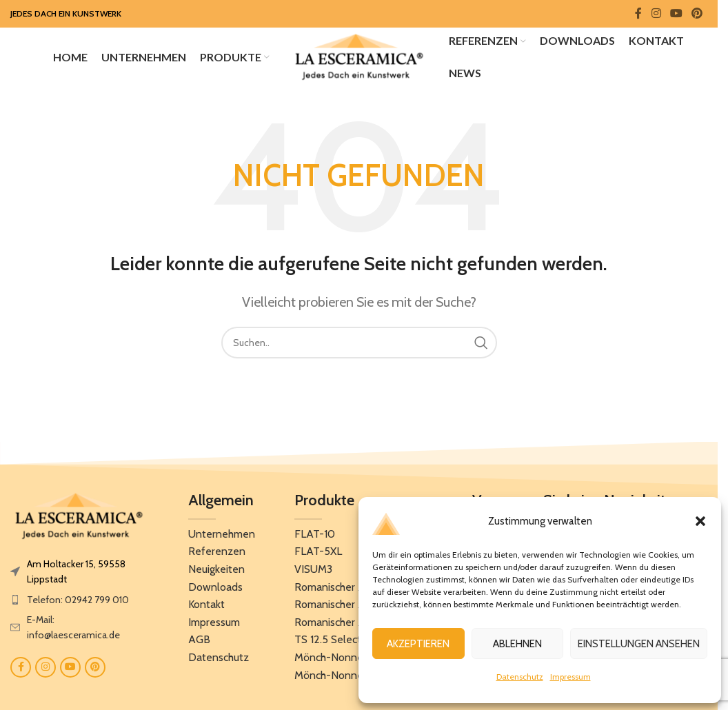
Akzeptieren (418, 644)
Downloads (215, 590)
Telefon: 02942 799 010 (78, 602)
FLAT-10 (315, 537)
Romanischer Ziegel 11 (345, 607)
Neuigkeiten (216, 572)
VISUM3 (313, 572)
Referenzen (217, 554)
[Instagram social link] (656, 13)
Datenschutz (520, 677)
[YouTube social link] (676, 13)
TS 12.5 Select (328, 642)
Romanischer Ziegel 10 (347, 590)
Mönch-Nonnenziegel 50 (354, 678)
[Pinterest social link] (697, 13)
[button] (700, 521)
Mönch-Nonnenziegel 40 (354, 660)
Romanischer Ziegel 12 (347, 625)
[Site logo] (359, 57)
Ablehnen (517, 644)
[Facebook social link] (638, 13)
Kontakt (206, 607)
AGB (199, 642)
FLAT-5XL (318, 554)
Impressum (570, 677)
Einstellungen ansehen (639, 644)
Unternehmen (222, 537)
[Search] (359, 345)
